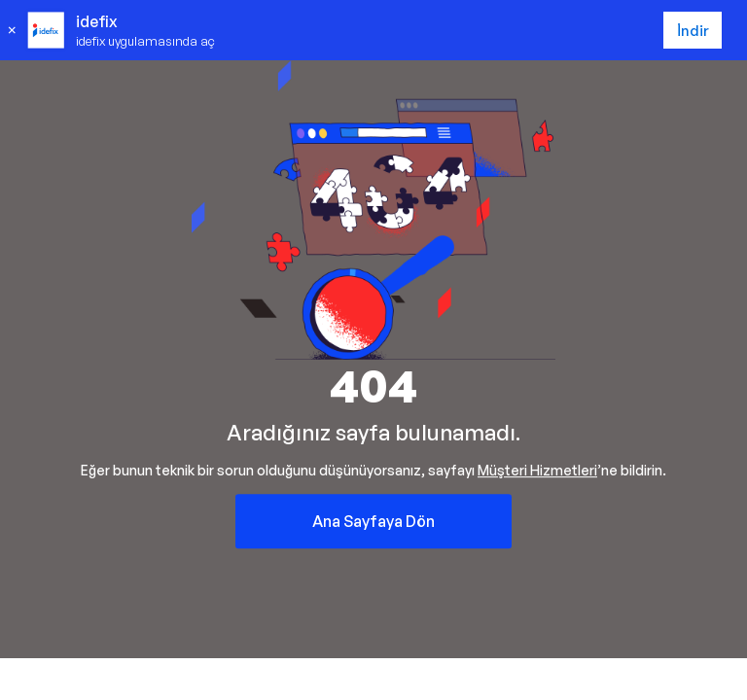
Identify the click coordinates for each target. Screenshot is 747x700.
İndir (693, 31)
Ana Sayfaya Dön (373, 521)
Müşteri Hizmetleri (537, 470)
